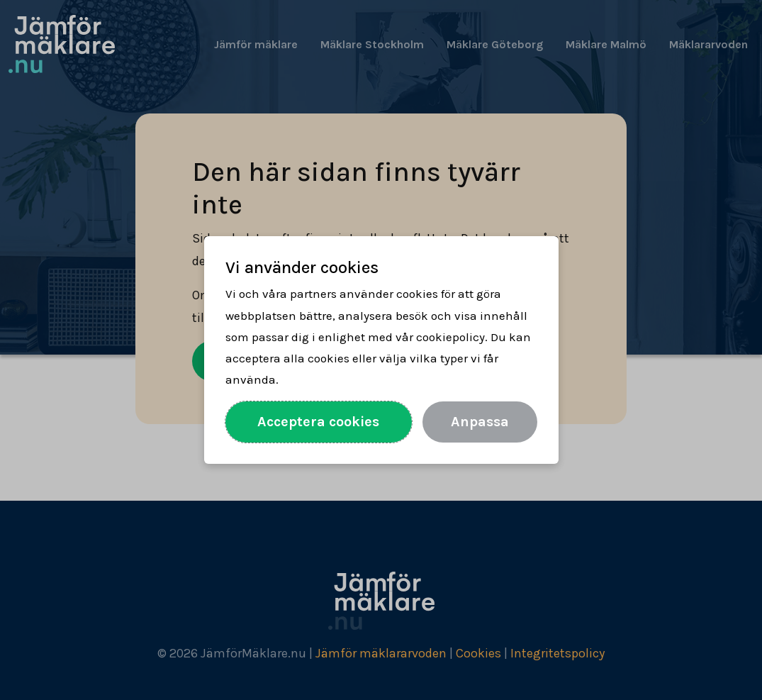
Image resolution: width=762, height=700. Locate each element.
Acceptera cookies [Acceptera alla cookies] (318, 422)
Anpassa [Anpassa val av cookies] (480, 422)
